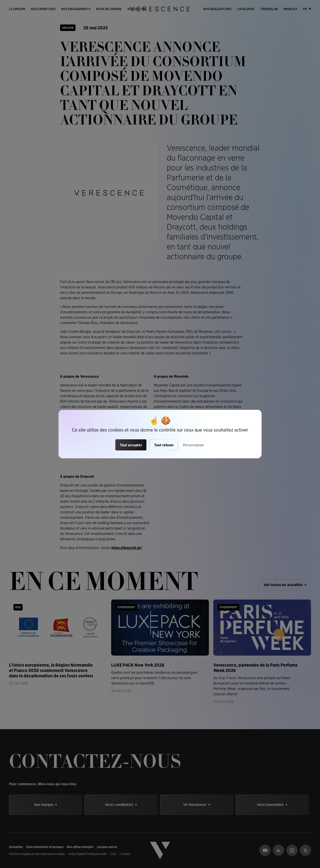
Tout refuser (164, 445)
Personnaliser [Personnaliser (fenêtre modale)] (193, 445)
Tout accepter (131, 445)
